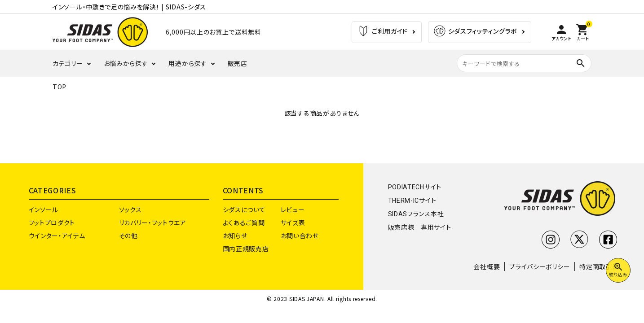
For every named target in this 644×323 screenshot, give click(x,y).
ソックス (130, 210)
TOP (60, 87)
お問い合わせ (300, 236)
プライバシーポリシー (540, 266)
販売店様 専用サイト (420, 227)
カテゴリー (68, 63)
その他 (128, 236)
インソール (44, 210)
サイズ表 (293, 223)
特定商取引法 (599, 266)
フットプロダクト (52, 223)
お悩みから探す (126, 63)
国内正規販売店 (246, 249)
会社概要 (487, 266)
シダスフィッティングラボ (475, 32)
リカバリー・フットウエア (153, 223)
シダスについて (244, 210)
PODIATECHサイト (415, 187)
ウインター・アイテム (57, 236)
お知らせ (235, 236)
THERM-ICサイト (412, 201)
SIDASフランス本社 (416, 214)
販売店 (238, 63)
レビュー (293, 210)
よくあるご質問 (244, 223)
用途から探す (187, 63)
